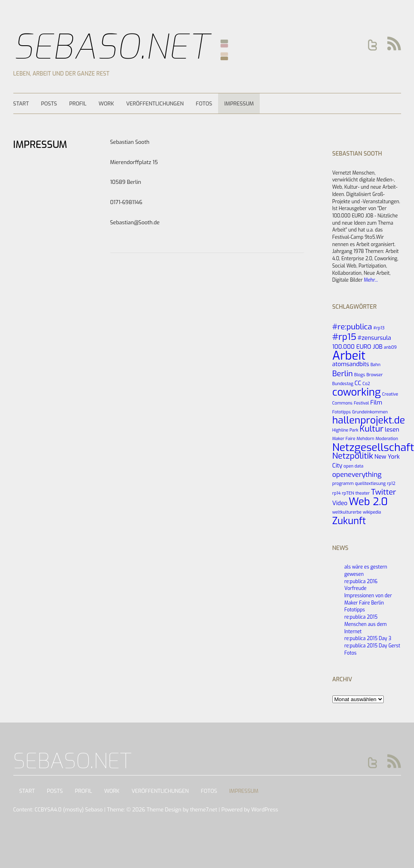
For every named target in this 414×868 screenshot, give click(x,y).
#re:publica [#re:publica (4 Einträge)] (352, 327)
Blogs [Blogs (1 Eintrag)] (360, 375)
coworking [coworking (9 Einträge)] (357, 392)
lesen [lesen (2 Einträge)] (392, 430)
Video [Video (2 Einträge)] (340, 503)
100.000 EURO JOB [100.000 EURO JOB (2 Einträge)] (358, 347)
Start (21, 104)
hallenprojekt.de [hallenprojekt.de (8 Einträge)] (369, 420)
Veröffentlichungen (155, 104)
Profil (78, 104)
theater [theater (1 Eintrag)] (363, 493)
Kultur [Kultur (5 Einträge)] (371, 429)
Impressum (239, 104)
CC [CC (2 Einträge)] (358, 383)
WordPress (265, 810)
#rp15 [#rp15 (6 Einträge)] (345, 337)
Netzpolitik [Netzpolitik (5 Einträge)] (353, 456)
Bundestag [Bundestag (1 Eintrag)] (343, 383)
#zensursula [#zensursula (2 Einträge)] (374, 338)
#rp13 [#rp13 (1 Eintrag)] (379, 328)
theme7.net (203, 810)
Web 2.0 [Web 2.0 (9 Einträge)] (368, 501)
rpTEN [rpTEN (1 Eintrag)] (348, 493)
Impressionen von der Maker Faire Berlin (368, 599)
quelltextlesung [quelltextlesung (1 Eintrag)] (370, 483)
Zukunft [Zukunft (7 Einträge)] (349, 521)
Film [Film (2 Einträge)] (376, 402)
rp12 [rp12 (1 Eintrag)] (391, 483)
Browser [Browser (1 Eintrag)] (375, 375)
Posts (49, 104)
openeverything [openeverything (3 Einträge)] (357, 475)
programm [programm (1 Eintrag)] (343, 483)
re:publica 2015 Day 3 (368, 638)
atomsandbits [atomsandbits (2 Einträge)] (351, 364)
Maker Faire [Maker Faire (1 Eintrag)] (344, 438)
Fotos (204, 104)
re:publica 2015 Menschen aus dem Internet (366, 624)
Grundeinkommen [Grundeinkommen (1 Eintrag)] (370, 412)
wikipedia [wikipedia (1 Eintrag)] (372, 512)
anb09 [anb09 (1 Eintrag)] (390, 347)
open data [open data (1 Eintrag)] (354, 466)
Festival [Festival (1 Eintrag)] (361, 403)
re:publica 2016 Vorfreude (361, 585)
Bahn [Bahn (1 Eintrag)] (375, 364)
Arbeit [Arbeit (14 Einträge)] (349, 356)
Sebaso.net (111, 47)
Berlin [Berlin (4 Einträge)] (343, 374)
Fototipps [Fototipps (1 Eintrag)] (342, 412)
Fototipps (355, 610)
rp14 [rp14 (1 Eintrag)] (337, 493)
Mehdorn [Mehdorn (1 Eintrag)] (366, 438)
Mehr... (371, 280)
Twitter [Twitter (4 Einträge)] (384, 492)
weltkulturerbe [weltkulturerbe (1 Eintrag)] (347, 512)
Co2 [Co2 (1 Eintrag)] (367, 383)
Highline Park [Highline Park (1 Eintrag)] (346, 430)
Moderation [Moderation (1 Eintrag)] (387, 438)
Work (106, 104)
